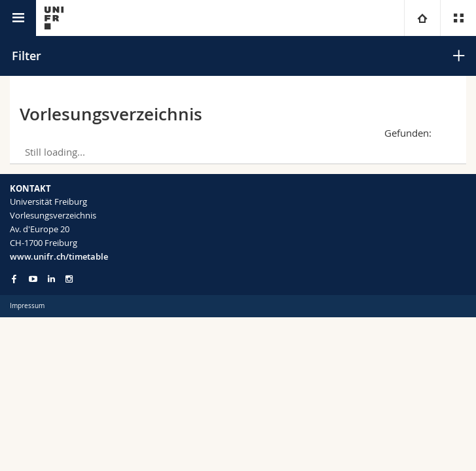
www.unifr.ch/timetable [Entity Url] (59, 256)
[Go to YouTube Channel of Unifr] (33, 279)
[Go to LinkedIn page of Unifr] (51, 279)
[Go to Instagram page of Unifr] (69, 279)
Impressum (27, 306)
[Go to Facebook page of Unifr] (14, 279)
